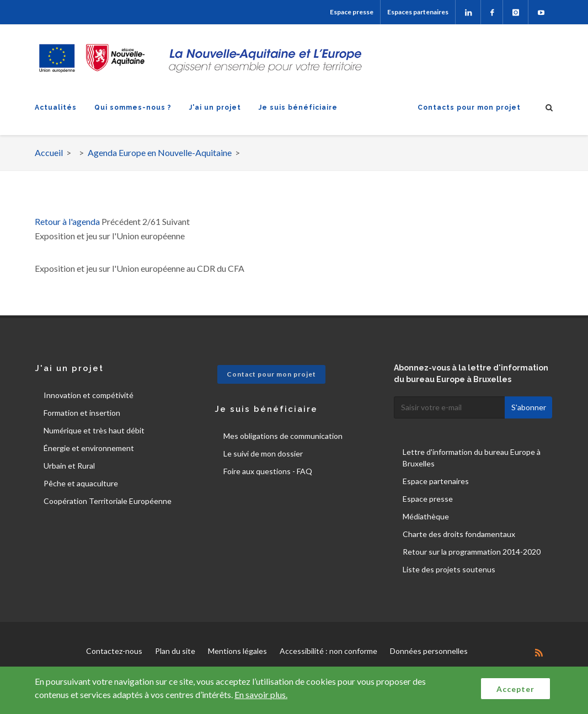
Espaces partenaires (418, 12)
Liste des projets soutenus (449, 569)
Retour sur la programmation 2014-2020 (472, 552)
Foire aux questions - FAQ (268, 471)
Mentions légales (237, 651)
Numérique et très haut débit (94, 430)
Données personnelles (429, 651)
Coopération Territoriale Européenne (108, 501)
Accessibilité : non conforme (328, 651)
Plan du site (175, 651)
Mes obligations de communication (283, 436)
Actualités (56, 108)
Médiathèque (426, 516)
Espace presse (352, 12)
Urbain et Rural (69, 466)
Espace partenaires (436, 481)
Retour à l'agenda (67, 221)
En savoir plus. (261, 694)
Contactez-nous (114, 651)
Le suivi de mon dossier (263, 453)
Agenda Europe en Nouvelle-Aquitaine (160, 152)
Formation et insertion (82, 413)
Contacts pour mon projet (469, 108)
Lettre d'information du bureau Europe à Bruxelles (472, 458)
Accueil (49, 152)
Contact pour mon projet (271, 374)
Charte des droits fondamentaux (459, 534)
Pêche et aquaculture (81, 483)
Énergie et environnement (89, 448)
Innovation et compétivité (89, 395)
